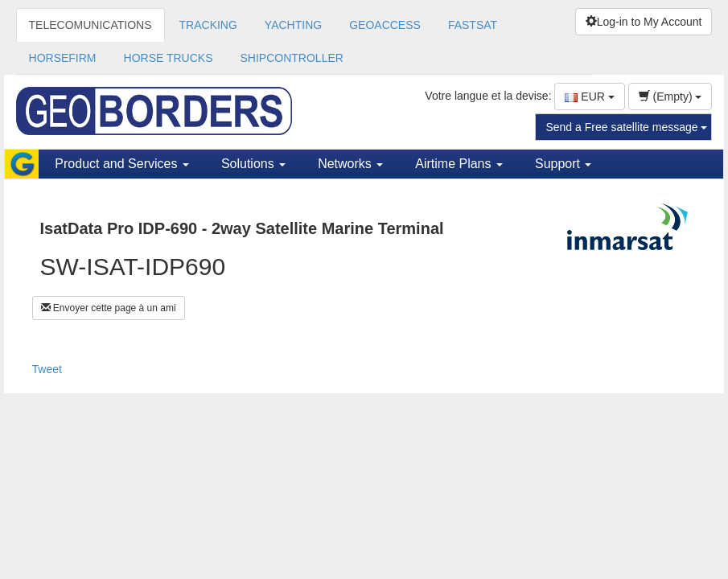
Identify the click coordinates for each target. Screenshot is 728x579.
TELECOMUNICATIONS (90, 25)
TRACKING (208, 25)
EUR (589, 96)
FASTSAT (473, 25)
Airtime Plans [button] (459, 164)
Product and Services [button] (122, 164)
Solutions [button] (253, 164)
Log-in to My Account (644, 22)
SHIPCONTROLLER (292, 58)
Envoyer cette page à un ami (109, 308)
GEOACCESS (385, 25)
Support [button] (563, 164)
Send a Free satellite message (626, 127)
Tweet (47, 369)
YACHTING (293, 25)
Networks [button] (350, 164)
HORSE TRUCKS (169, 58)
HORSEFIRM (63, 58)
